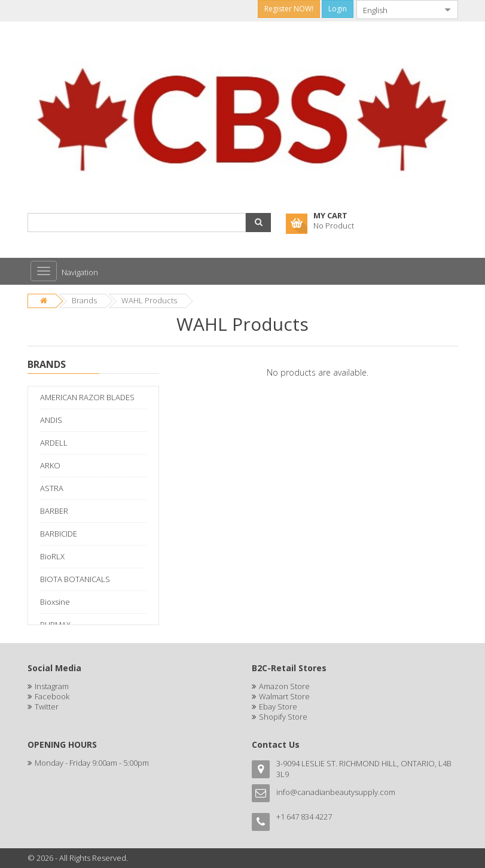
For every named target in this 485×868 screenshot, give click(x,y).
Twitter (47, 706)
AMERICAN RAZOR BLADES (87, 397)
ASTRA (52, 488)
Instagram (52, 686)
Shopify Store (283, 717)
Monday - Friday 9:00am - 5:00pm (92, 763)
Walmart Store (284, 696)
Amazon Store (284, 686)
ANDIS (51, 420)
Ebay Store (278, 706)
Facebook (52, 696)
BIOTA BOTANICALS (75, 579)
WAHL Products (149, 300)
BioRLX (52, 556)
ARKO (50, 465)
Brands (84, 300)
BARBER (54, 511)
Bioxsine (55, 602)
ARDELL (54, 443)
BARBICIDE (59, 534)
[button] (258, 223)
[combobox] (398, 10)
